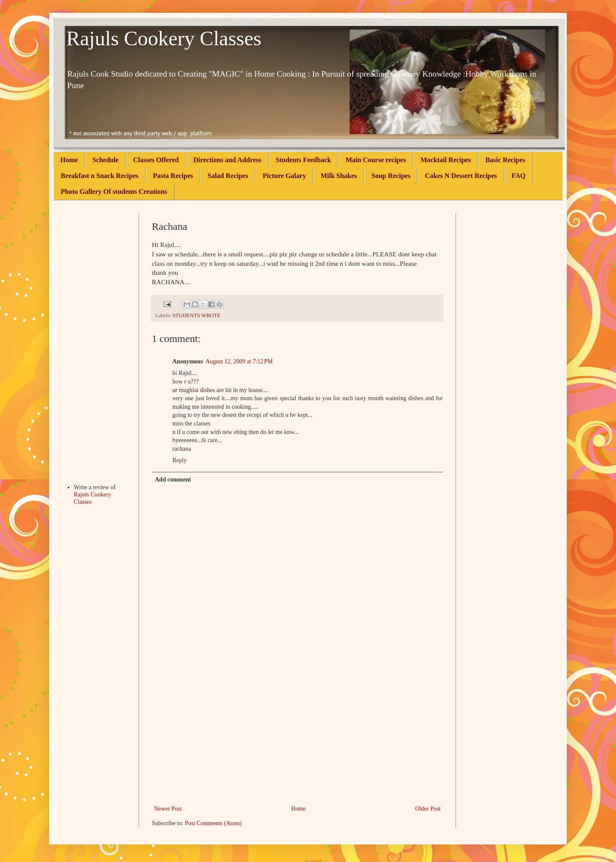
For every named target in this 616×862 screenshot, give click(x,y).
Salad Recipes (228, 176)
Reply (179, 460)
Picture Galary (284, 176)
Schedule (105, 160)
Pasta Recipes (173, 176)
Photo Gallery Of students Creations (114, 192)
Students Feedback (304, 160)
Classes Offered (156, 160)
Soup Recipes (391, 176)
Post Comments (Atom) (213, 823)
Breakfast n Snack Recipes (100, 176)
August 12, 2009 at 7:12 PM (239, 361)
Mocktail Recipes (446, 160)
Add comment (173, 480)
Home (69, 160)
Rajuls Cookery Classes (164, 38)
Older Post (428, 809)
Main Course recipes (376, 160)
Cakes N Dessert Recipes (461, 176)
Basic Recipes (505, 160)
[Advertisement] (297, 739)
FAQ (519, 176)
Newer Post (168, 809)
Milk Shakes (339, 176)
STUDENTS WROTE (196, 315)
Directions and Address (227, 160)
